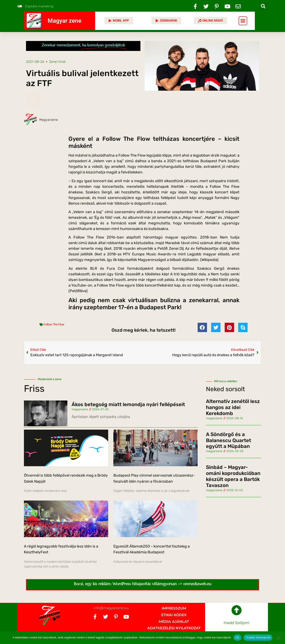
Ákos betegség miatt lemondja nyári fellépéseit (128, 404)
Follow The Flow (54, 324)
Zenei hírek (57, 62)
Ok (237, 637)
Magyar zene (64, 21)
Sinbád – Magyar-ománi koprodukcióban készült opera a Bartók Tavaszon (233, 476)
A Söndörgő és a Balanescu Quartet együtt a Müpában (229, 440)
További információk (258, 637)
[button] (263, 6)
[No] (278, 637)
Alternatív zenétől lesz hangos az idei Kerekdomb (233, 407)
